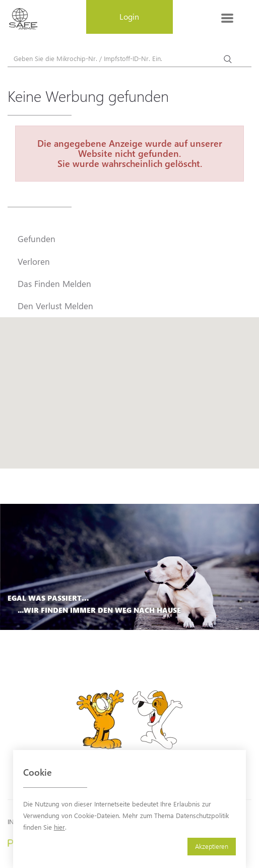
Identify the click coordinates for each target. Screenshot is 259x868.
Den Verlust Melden (55, 306)
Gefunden (37, 239)
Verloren (34, 261)
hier (59, 827)
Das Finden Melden (54, 283)
